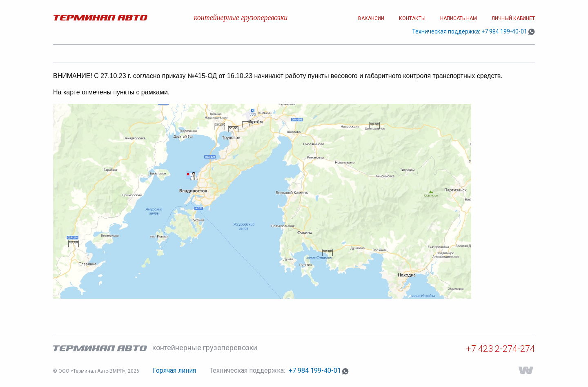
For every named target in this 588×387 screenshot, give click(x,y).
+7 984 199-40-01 (504, 31)
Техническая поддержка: (248, 370)
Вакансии (371, 18)
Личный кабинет (513, 18)
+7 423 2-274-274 (500, 349)
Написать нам (459, 18)
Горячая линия (174, 370)
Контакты (412, 18)
